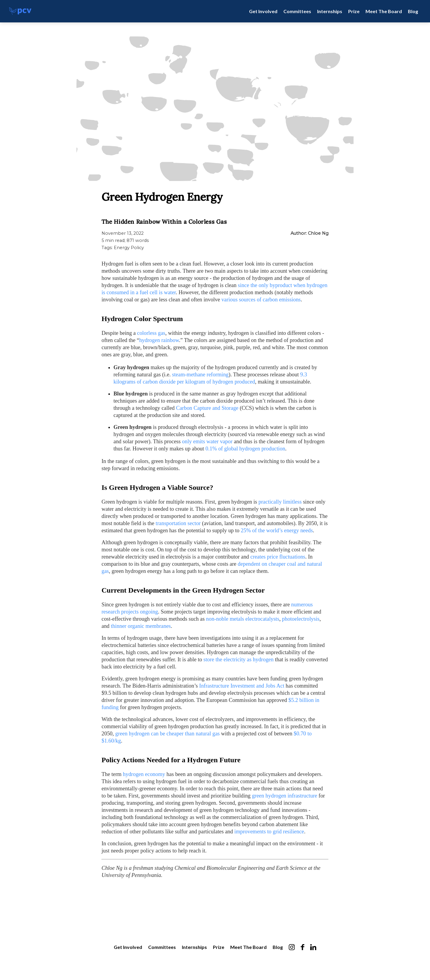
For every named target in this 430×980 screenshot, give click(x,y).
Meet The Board (384, 11)
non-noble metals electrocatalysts (243, 619)
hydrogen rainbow (159, 340)
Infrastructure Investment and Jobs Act (242, 686)
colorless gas (151, 333)
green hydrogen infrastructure (285, 796)
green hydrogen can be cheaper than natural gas (168, 734)
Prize (354, 11)
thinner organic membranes (141, 626)
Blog (413, 11)
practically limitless (280, 502)
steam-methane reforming (200, 375)
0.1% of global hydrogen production (245, 449)
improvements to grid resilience (269, 832)
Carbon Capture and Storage (207, 408)
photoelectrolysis (301, 619)
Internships (330, 11)
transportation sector (178, 523)
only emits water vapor (207, 441)
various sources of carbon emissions (261, 300)
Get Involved (263, 11)
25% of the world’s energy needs (277, 530)
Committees (297, 11)
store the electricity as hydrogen (238, 660)
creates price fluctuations (278, 557)
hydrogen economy (144, 774)
